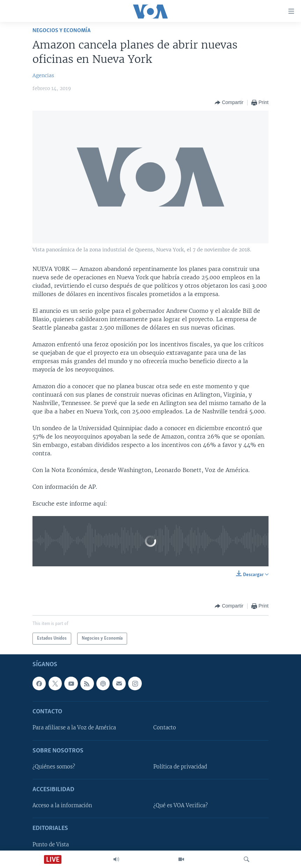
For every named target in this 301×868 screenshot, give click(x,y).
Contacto (165, 728)
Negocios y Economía (61, 31)
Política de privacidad (180, 767)
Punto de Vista (51, 845)
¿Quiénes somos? (54, 767)
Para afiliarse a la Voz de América (74, 728)
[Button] (229, 103)
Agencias (43, 75)
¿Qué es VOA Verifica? (181, 806)
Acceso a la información (62, 806)
